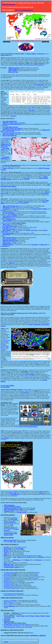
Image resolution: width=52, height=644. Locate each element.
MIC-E (6, 603)
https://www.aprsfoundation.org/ (24, 10)
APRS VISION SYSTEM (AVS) (12, 626)
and (37, 54)
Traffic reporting (5, 348)
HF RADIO (7, 575)
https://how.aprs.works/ (9, 4)
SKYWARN (7, 585)
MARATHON (7, 583)
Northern (40, 213)
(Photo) (31, 633)
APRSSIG (43, 636)
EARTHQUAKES (9, 587)
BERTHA (6, 581)
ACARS (6, 580)
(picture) (37, 573)
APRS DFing (14, 519)
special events (4, 362)
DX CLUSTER (8, 577)
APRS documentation (9, 627)
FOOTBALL (7, 578)
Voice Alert (23, 362)
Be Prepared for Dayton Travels (6, 139)
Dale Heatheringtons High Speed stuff (14, 594)
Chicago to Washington (14, 123)
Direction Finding (4, 342)
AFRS (4, 222)
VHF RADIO (7, 574)
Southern (33, 213)
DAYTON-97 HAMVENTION (12, 588)
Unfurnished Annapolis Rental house (22, 624)
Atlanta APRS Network (10, 595)
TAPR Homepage (8, 602)
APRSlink (36, 363)
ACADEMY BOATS (9, 573)
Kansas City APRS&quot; (10, 600)
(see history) (42, 435)
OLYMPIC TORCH (9, 584)
